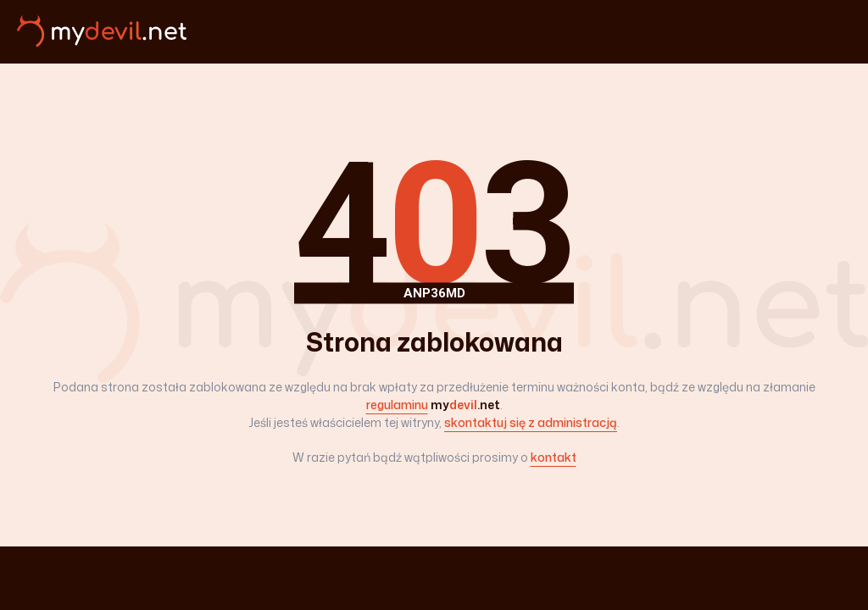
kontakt (554, 457)
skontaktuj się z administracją (531, 422)
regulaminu (397, 405)
